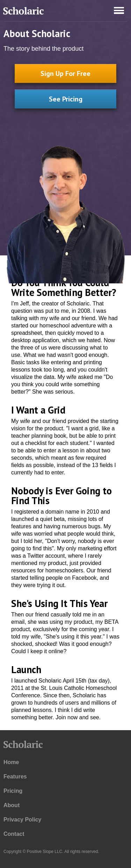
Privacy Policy (23, 820)
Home (11, 762)
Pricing (13, 791)
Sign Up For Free (65, 73)
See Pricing (66, 99)
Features (15, 777)
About (12, 805)
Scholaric (23, 12)
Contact (14, 834)
